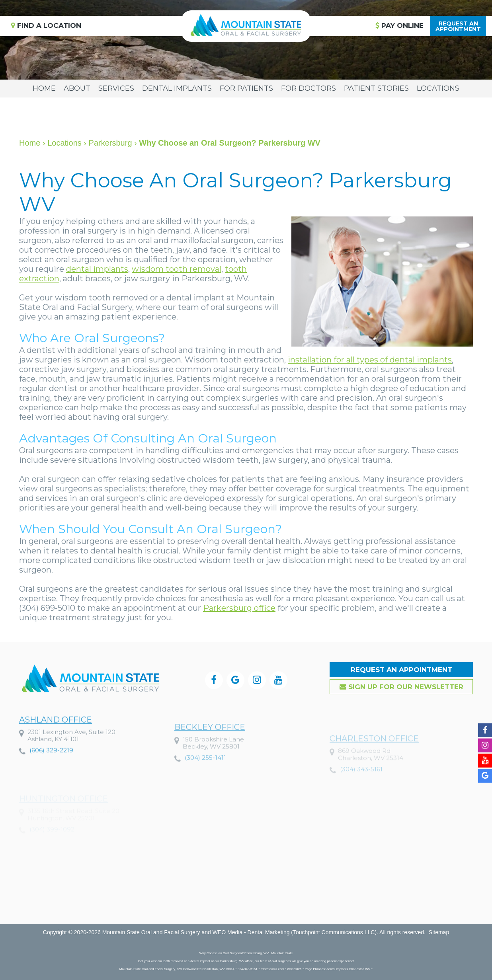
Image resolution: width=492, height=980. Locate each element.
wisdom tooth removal (177, 269)
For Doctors (308, 88)
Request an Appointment (401, 670)
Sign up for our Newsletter (401, 687)
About (77, 88)
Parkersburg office (239, 608)
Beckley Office (210, 748)
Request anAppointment (458, 26)
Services (116, 88)
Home (44, 88)
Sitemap (439, 932)
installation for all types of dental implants (370, 360)
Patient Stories (376, 88)
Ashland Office (56, 736)
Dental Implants (177, 88)
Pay (399, 25)
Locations (438, 88)
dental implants (97, 269)
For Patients (246, 88)
